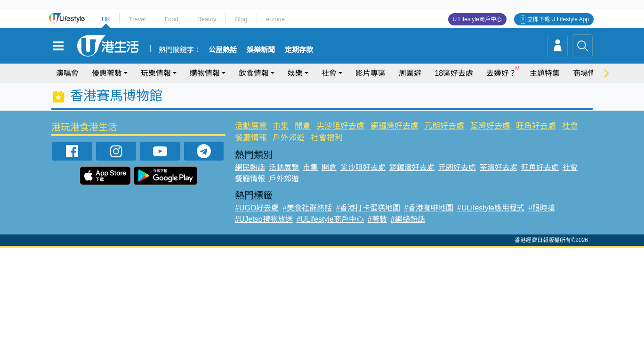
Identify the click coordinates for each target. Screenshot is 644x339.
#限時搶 (542, 208)
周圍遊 (410, 73)
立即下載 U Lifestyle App (558, 19)
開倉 (303, 126)
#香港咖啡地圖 (429, 208)
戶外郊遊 (289, 138)
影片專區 (370, 73)
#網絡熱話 (408, 219)
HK (106, 19)
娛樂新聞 (261, 50)
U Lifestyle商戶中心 (477, 19)
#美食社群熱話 (307, 208)
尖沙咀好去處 (340, 126)
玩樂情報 (156, 73)
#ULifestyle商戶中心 (330, 219)
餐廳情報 (251, 138)
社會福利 (327, 138)
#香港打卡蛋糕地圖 (368, 208)
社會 (329, 73)
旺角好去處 (536, 126)
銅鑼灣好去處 (394, 126)
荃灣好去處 (490, 126)
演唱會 (67, 73)
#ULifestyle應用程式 (491, 208)
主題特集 (545, 73)
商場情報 (588, 73)
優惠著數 (107, 73)
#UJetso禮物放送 (264, 219)
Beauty (207, 19)
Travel (137, 19)
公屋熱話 (223, 50)
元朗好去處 (444, 126)
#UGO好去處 (257, 208)
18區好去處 (454, 73)
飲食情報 (254, 73)
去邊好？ (501, 73)
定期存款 (299, 50)
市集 (281, 126)
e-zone (275, 19)
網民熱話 (250, 167)
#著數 (377, 219)
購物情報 (205, 73)
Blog (241, 19)
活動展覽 (251, 126)
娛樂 (295, 73)
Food (171, 19)
